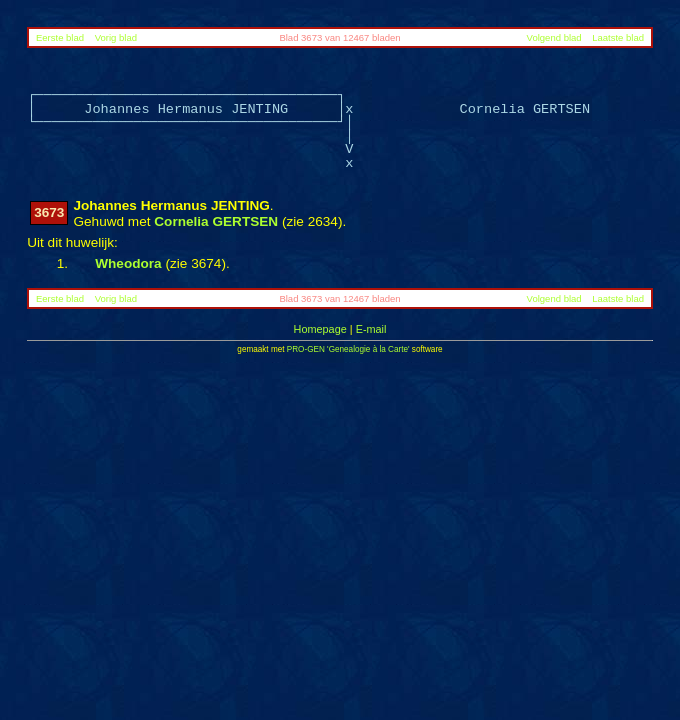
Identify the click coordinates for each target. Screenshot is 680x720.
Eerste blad (60, 37)
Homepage (320, 329)
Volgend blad (554, 37)
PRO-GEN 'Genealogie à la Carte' (348, 349)
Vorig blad (116, 37)
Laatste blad (618, 37)
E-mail (371, 329)
